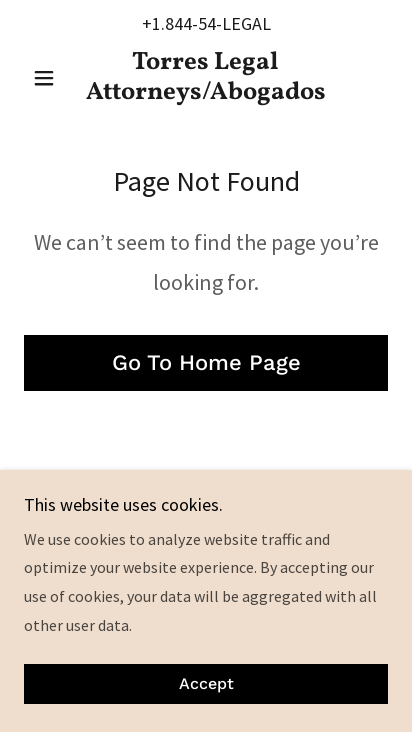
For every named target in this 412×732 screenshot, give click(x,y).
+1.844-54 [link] (179, 23)
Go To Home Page (206, 362)
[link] (206, 78)
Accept (206, 684)
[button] (51, 78)
